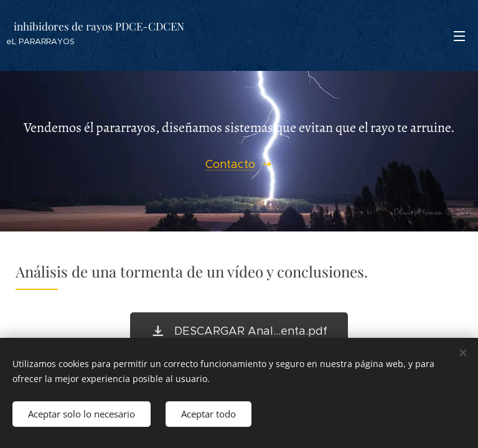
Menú (459, 36)
